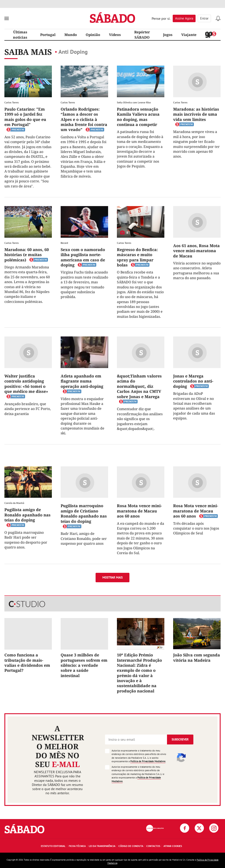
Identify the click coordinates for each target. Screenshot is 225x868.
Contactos (153, 846)
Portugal (48, 35)
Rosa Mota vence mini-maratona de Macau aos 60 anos (139, 511)
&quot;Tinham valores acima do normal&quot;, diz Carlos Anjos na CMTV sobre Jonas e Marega (139, 386)
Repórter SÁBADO (142, 35)
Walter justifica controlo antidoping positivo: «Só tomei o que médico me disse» (26, 384)
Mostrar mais (112, 577)
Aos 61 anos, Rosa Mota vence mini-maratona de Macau (196, 251)
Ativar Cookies (173, 846)
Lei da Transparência (102, 846)
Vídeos (115, 35)
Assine (184, 18)
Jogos (168, 35)
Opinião (93, 35)
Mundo (71, 35)
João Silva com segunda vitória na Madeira (197, 657)
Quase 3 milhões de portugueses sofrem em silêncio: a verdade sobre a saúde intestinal (84, 665)
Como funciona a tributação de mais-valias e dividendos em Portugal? (27, 663)
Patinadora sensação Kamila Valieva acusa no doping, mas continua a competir (138, 117)
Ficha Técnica (77, 846)
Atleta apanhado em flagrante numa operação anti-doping (82, 381)
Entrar (204, 18)
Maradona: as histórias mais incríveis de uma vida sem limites (196, 114)
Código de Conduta (131, 846)
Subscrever (180, 739)
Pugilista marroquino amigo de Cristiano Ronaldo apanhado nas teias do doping (84, 513)
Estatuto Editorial (53, 846)
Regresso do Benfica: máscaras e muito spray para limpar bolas (137, 257)
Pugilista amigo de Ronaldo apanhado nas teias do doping (27, 515)
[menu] (7, 18)
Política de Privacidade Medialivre (148, 761)
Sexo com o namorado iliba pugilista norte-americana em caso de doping (83, 257)
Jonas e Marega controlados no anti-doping (193, 381)
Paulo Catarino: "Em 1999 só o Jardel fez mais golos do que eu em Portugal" (25, 117)
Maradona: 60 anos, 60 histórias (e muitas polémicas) (27, 255)
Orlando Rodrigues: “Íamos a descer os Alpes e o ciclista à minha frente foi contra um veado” (84, 119)
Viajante (189, 35)
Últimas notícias (20, 35)
